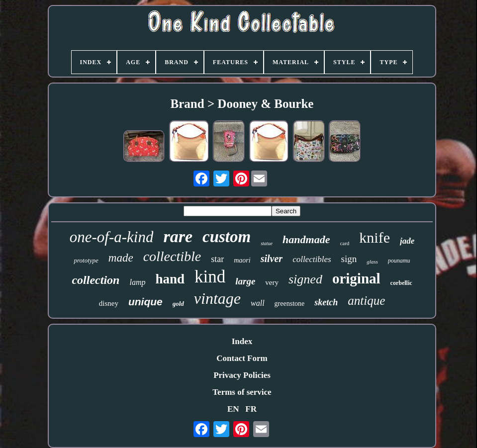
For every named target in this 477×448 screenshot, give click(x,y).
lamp (137, 282)
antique (366, 301)
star (217, 259)
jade (407, 241)
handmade (306, 239)
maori (242, 260)
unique (145, 302)
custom (227, 237)
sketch (326, 302)
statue (267, 243)
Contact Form (242, 358)
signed (305, 279)
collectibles (312, 259)
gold (178, 304)
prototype (86, 260)
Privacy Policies (242, 375)
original (356, 278)
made (121, 258)
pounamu (399, 261)
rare (178, 236)
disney (109, 303)
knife (375, 237)
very (272, 282)
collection (95, 280)
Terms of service (242, 392)
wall (258, 303)
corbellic (401, 283)
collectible (172, 256)
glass (372, 262)
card (344, 243)
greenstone (290, 304)
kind (210, 277)
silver (272, 259)
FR (251, 409)
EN (233, 409)
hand (170, 279)
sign (349, 259)
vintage (217, 298)
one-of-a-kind (112, 237)
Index (242, 341)
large (245, 281)
